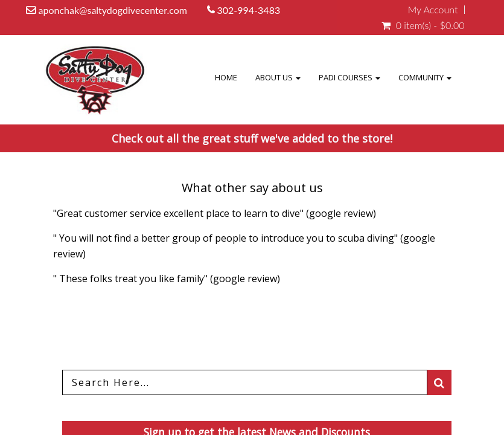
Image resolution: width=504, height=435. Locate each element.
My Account (433, 10)
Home (250, 77)
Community (429, 77)
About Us (298, 77)
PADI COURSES (361, 77)
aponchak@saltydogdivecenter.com (113, 10)
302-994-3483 (250, 10)
